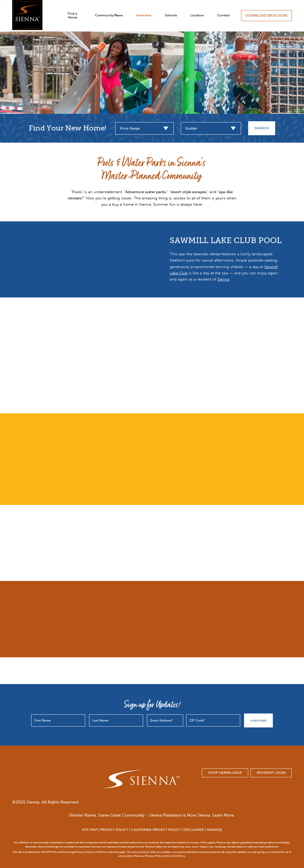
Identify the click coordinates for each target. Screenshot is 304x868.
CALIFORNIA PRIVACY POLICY (156, 830)
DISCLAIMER (194, 830)
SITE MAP (90, 830)
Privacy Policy (84, 852)
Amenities (144, 15)
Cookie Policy (177, 856)
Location (197, 15)
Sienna (223, 279)
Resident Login (271, 773)
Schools (171, 15)
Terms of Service (109, 852)
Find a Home (72, 15)
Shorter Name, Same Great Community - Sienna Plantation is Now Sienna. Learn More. (152, 815)
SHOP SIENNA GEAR (225, 773)
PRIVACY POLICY (114, 830)
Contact (224, 15)
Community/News (109, 15)
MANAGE (214, 830)
